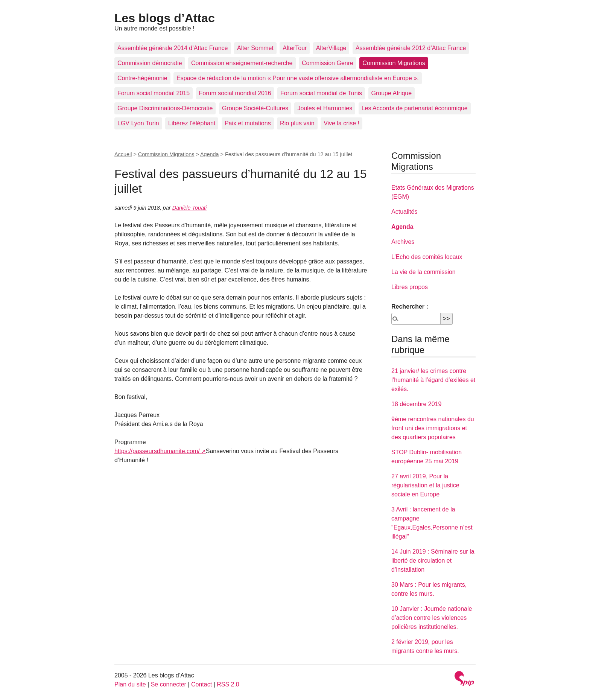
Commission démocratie (150, 63)
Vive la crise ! (341, 123)
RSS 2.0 (228, 684)
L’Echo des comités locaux (427, 257)
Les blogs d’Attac (165, 18)
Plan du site (130, 684)
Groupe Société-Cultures (255, 108)
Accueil (123, 154)
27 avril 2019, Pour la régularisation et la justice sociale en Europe (425, 485)
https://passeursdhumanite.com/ (157, 451)
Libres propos (410, 287)
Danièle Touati (189, 208)
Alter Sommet (255, 48)
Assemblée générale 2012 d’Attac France (411, 48)
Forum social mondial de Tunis (321, 93)
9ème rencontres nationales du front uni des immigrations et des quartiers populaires (433, 428)
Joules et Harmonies (325, 108)
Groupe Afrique (392, 93)
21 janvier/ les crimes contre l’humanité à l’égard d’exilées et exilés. (433, 380)
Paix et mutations (248, 123)
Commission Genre (328, 63)
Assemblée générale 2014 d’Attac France (173, 48)
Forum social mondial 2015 (154, 93)
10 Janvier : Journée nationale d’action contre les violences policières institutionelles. (432, 618)
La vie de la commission (423, 272)
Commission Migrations (394, 63)
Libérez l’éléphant (192, 123)
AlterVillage (331, 48)
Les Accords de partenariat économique (415, 108)
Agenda (210, 154)
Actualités (404, 212)
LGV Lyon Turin (138, 123)
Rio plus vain (297, 123)
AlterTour (295, 48)
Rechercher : (410, 307)
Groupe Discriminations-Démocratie (165, 108)
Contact (201, 684)
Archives (403, 242)
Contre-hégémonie (142, 78)
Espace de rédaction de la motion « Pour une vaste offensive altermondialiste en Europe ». (298, 78)
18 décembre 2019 (416, 404)
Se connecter (169, 684)
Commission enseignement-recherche (242, 63)
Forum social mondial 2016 (235, 93)
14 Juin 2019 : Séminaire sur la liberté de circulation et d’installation (433, 561)
